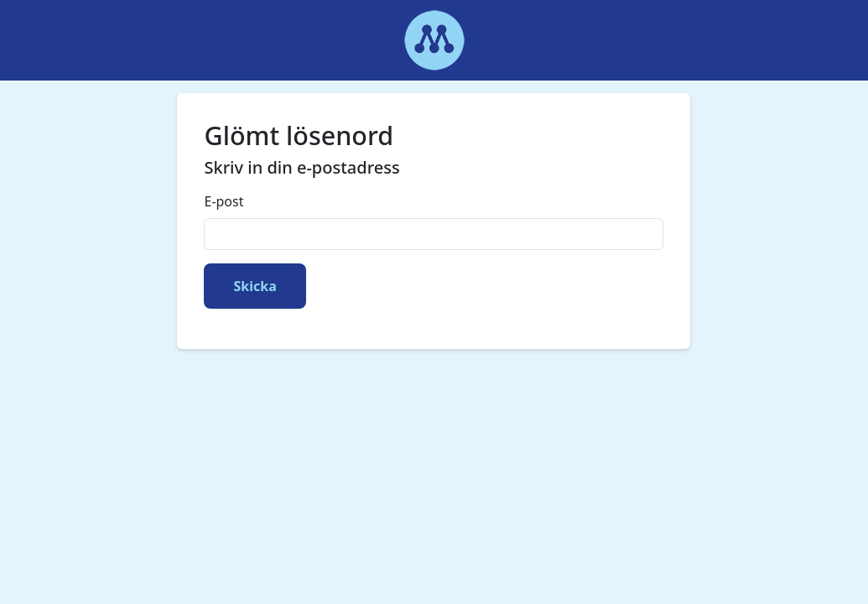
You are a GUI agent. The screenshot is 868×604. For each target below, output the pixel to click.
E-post (223, 201)
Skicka (255, 286)
